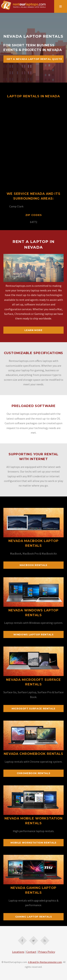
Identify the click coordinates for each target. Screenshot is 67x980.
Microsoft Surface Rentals (33, 709)
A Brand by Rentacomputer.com (45, 962)
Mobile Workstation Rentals (33, 843)
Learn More (33, 330)
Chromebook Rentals (34, 773)
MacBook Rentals (33, 565)
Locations (18, 952)
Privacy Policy (47, 952)
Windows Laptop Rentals (33, 635)
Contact (31, 952)
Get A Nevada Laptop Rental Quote (34, 59)
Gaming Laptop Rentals (33, 917)
